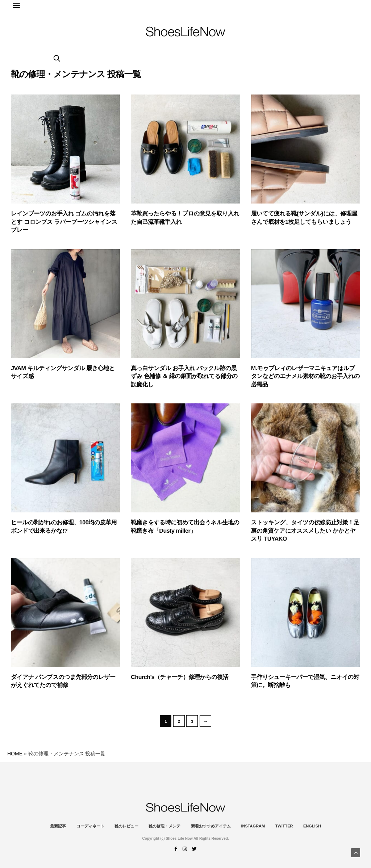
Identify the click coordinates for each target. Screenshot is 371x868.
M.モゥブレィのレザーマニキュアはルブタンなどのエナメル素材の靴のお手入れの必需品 (305, 377)
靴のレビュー (126, 826)
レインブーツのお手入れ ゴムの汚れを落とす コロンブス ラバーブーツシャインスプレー (64, 222)
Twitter (284, 826)
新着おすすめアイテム (211, 826)
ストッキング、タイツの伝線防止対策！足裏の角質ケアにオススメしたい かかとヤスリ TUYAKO (305, 531)
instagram (253, 826)
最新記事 (58, 826)
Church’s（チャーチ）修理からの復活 (180, 677)
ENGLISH (312, 826)
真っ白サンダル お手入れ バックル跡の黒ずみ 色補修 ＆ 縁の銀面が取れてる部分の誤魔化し (184, 377)
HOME (15, 754)
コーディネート (90, 826)
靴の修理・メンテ (164, 826)
